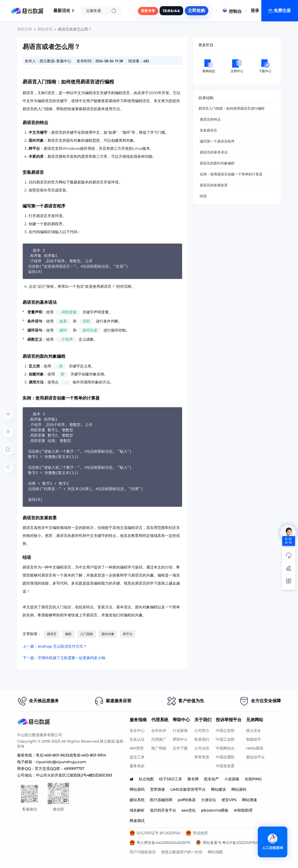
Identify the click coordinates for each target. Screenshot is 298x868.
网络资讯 (45, 29)
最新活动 (63, 9)
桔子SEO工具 (171, 779)
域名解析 (137, 810)
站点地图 (146, 779)
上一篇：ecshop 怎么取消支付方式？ (55, 646)
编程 (68, 634)
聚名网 (193, 779)
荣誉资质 (202, 757)
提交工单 (137, 757)
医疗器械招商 (161, 800)
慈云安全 (254, 731)
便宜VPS (229, 800)
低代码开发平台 (163, 810)
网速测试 (137, 821)
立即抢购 (197, 11)
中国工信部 (225, 739)
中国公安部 (225, 731)
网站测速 (250, 800)
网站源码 (137, 789)
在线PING (253, 779)
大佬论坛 (209, 800)
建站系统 (137, 800)
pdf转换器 (187, 800)
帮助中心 (180, 739)
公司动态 (202, 748)
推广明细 (159, 748)
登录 (255, 11)
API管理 (137, 748)
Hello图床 (255, 748)
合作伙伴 (159, 731)
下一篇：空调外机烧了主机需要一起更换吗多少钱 (64, 658)
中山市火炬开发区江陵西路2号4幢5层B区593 (74, 775)
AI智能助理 (243, 810)
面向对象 (108, 634)
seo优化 (189, 810)
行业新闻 (180, 731)
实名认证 (137, 739)
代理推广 (159, 739)
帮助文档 (25, 29)
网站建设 (218, 789)
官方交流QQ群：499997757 (60, 769)
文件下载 (180, 748)
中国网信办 (225, 748)
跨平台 (128, 634)
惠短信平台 (255, 757)
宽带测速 (157, 789)
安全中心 (137, 731)
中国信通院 (225, 757)
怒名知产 (212, 779)
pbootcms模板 (215, 810)
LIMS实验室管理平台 (188, 789)
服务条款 (137, 766)
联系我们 (202, 739)
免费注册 (282, 11)
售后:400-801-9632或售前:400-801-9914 (71, 755)
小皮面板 (232, 779)
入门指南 (86, 634)
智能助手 (254, 739)
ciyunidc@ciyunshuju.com (61, 762)
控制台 (232, 11)
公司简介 (202, 731)
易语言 (52, 634)
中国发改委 (225, 766)
